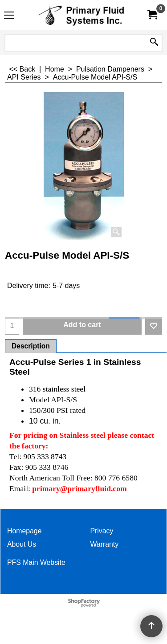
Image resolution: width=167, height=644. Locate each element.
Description (31, 346)
